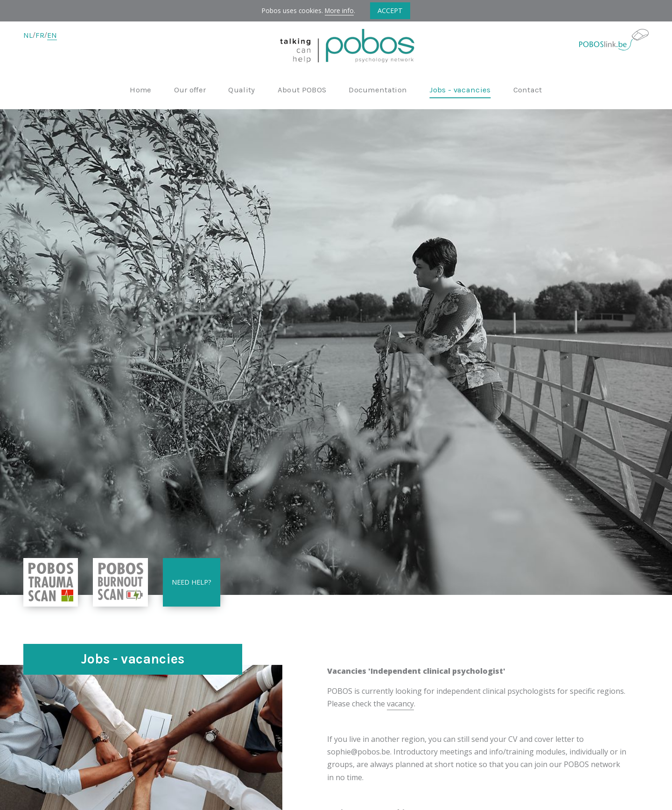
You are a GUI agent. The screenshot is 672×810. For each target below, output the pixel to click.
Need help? (192, 582)
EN (52, 35)
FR (40, 35)
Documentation (378, 90)
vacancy (400, 704)
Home (140, 90)
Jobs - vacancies (460, 90)
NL (28, 35)
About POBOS (302, 90)
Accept (390, 10)
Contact (528, 90)
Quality (241, 90)
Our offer (190, 90)
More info (339, 10)
